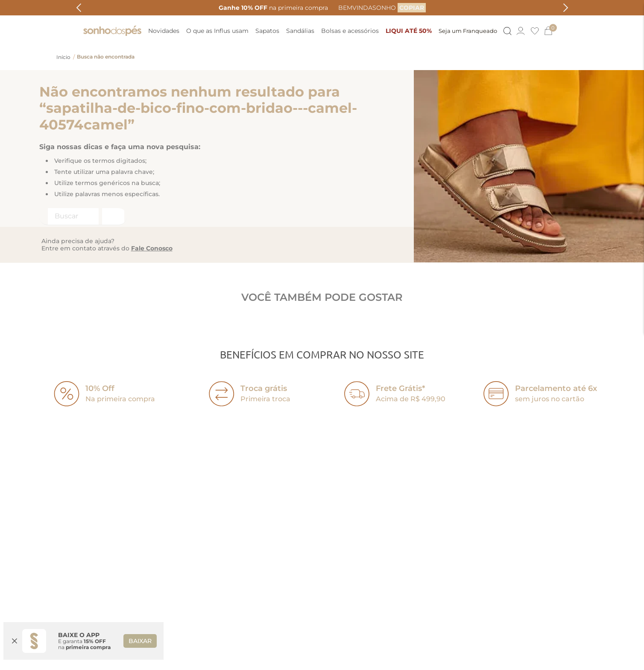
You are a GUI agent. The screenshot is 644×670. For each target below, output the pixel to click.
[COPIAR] (412, 8)
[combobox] (83, 217)
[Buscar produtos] (112, 216)
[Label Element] (83, 217)
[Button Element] (507, 31)
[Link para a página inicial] (63, 57)
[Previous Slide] (79, 8)
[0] (552, 31)
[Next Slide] (566, 8)
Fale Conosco (152, 248)
